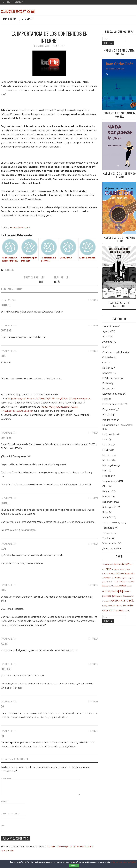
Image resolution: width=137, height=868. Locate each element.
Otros (105, 486)
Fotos (105, 399)
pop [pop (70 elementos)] (121, 591)
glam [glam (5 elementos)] (132, 578)
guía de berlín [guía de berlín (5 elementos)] (107, 582)
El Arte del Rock (111, 378)
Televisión (108, 533)
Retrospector (109, 507)
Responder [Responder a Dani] (93, 544)
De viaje (106, 368)
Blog (105, 347)
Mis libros (7, 2)
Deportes (107, 373)
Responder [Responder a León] (93, 351)
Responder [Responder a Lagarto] (93, 300)
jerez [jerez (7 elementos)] (109, 586)
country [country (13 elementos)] (123, 569)
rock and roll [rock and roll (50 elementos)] (125, 600)
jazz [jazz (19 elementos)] (105, 586)
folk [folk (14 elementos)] (118, 574)
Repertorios (109, 502)
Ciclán (57, 282)
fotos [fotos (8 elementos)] (122, 574)
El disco (106, 383)
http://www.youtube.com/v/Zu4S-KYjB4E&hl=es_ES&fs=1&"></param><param (49, 399)
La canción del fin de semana (117, 425)
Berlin (42, 282)
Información (109, 420)
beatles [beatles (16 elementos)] (118, 564)
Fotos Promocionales (113, 404)
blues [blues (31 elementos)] (126, 564)
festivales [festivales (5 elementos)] (105, 574)
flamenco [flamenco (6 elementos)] (112, 574)
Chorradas (108, 357)
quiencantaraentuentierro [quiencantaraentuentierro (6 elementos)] (126, 596)
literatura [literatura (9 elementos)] (115, 586)
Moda (105, 471)
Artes (105, 337)
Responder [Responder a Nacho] (93, 639)
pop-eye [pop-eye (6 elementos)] (128, 591)
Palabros (107, 491)
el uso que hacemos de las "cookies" (124, 864)
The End (107, 538)
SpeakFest (108, 517)
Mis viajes (19, 2)
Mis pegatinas (110, 465)
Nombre (5, 801)
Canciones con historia (114, 352)
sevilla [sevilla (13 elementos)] (130, 605)
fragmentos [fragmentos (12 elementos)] (130, 574)
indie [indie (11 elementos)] (132, 582)
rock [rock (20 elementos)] (113, 601)
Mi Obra (106, 450)
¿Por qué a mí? (110, 549)
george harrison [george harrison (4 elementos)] (125, 578)
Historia (106, 415)
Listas (105, 439)
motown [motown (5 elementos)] (129, 586)
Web (3, 825)
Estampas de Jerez (112, 394)
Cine (105, 363)
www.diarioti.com (20, 228)
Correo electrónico (10, 813)
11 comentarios (59, 46)
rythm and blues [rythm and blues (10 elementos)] (120, 606)
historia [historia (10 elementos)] (123, 582)
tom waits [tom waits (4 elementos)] (126, 611)
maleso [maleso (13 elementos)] (123, 586)
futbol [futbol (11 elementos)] (117, 578)
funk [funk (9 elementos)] (112, 578)
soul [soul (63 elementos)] (112, 610)
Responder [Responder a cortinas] (93, 325)
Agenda (106, 331)
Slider (105, 512)
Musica (106, 476)
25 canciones (109, 326)
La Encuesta (109, 434)
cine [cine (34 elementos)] (108, 569)
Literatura (107, 445)
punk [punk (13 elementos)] (114, 596)
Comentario (7, 778)
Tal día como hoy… (112, 523)
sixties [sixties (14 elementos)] (105, 611)
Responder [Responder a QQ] (93, 701)
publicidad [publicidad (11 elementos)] (107, 596)
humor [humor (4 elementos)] (128, 582)
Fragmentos (109, 409)
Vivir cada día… (110, 543)
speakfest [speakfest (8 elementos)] (119, 611)
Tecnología (9, 270)
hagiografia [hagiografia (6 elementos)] (115, 582)
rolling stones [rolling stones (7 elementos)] (107, 606)
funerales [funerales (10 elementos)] (106, 578)
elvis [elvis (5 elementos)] (128, 569)
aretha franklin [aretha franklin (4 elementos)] (109, 564)
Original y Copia (111, 481)
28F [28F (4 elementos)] (103, 564)
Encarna (106, 389)
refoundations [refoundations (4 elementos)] (106, 601)
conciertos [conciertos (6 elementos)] (115, 569)
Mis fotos (107, 455)
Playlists (107, 497)
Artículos (107, 342)
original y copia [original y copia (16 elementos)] (110, 591)
